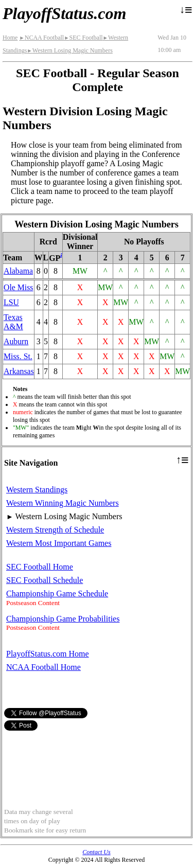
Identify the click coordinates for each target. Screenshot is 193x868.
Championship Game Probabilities (63, 619)
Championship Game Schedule (57, 594)
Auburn (16, 341)
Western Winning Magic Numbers (63, 503)
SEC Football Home (40, 567)
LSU (11, 302)
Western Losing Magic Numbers (69, 50)
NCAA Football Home (43, 667)
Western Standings (37, 490)
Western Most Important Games (59, 543)
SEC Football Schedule (45, 580)
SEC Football (83, 38)
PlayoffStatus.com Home (48, 654)
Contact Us (96, 852)
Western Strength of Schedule (55, 530)
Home (10, 38)
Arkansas (19, 371)
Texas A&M (13, 322)
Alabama (18, 271)
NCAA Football (41, 38)
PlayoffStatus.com (64, 13)
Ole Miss (19, 287)
